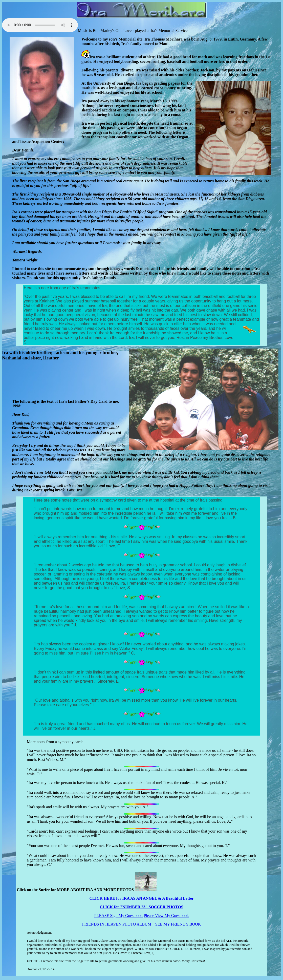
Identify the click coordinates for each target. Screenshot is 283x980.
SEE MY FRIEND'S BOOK (178, 924)
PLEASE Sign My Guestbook (119, 916)
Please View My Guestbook (166, 916)
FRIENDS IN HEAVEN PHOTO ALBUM (117, 924)
